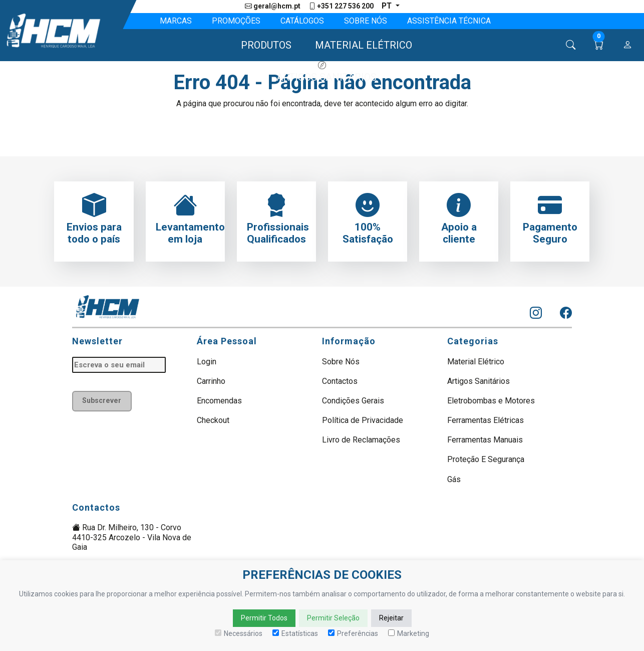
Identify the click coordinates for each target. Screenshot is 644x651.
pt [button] (387, 6)
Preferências (353, 633)
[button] (262, 46)
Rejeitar (391, 618)
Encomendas (219, 401)
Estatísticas (295, 633)
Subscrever (103, 402)
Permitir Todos (264, 618)
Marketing (409, 633)
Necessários (239, 633)
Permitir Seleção (333, 618)
